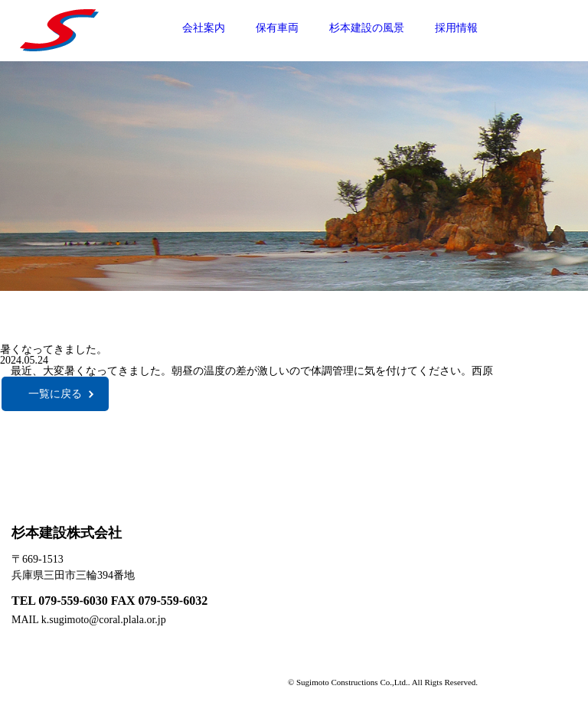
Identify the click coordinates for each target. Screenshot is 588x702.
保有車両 (277, 28)
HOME (461, 535)
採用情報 (456, 28)
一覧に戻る (55, 394)
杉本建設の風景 (367, 28)
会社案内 (204, 28)
